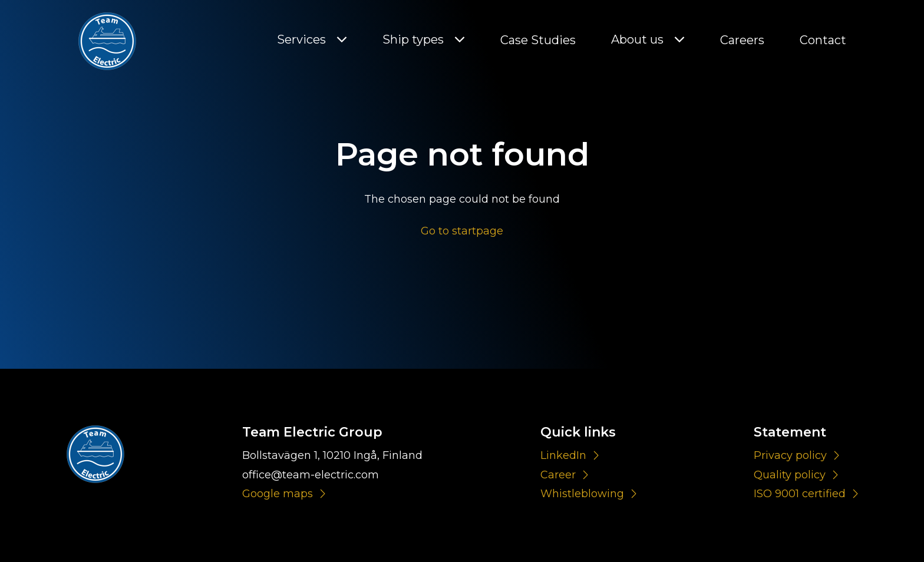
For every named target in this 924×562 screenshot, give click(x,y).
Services (301, 40)
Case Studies (538, 40)
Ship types (413, 40)
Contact (823, 40)
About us (637, 40)
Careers (742, 40)
